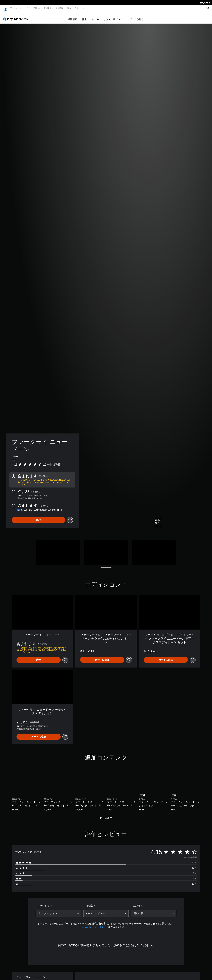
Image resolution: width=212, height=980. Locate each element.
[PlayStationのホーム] (5, 8)
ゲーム (13, 8)
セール (95, 16)
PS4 (28, 8)
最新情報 (59, 8)
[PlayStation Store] (17, 16)
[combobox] (58, 911)
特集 (84, 16)
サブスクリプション (114, 16)
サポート (79, 8)
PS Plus (37, 8)
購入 (69, 8)
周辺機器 (48, 8)
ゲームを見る (137, 16)
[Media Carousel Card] (58, 550)
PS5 (21, 8)
